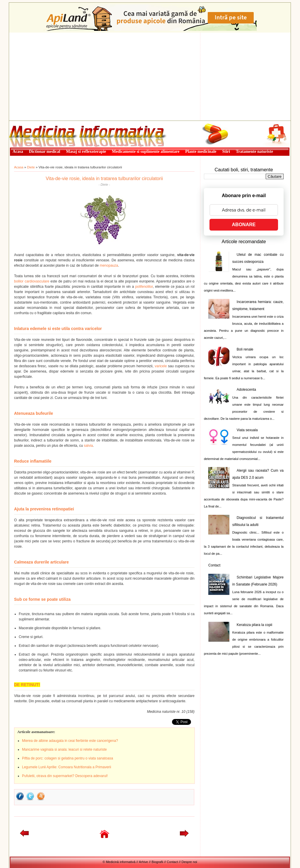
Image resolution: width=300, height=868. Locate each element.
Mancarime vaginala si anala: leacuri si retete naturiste (64, 749)
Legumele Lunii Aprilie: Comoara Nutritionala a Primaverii (67, 767)
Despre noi (189, 862)
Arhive (143, 862)
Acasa (19, 167)
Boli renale (245, 349)
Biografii (157, 862)
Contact (214, 565)
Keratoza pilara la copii (254, 625)
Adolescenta (246, 390)
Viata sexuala (247, 430)
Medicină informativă (25, 123)
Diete (31, 167)
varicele (161, 366)
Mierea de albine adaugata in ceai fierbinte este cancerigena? (70, 741)
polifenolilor (144, 287)
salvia (88, 446)
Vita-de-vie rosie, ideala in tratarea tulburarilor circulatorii (104, 178)
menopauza (109, 265)
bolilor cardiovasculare (32, 281)
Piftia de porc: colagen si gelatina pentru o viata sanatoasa (68, 758)
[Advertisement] (150, 77)
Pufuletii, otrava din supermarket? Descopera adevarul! (65, 776)
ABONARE (244, 225)
